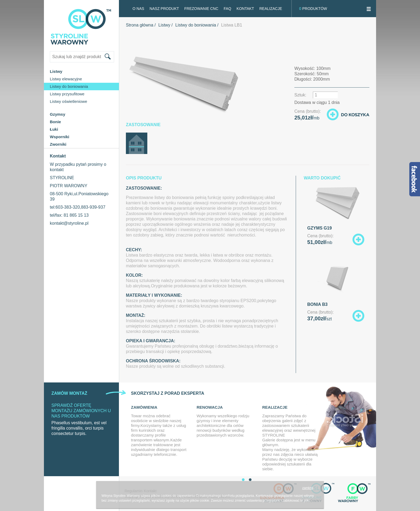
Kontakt (245, 9)
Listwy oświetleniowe (68, 101)
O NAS (138, 9)
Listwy (164, 25)
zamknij (308, 488)
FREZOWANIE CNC (201, 9)
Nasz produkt (164, 9)
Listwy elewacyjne (66, 79)
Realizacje (271, 9)
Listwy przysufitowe (67, 94)
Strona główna (140, 25)
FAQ (227, 9)
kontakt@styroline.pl (69, 223)
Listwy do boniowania (69, 86)
